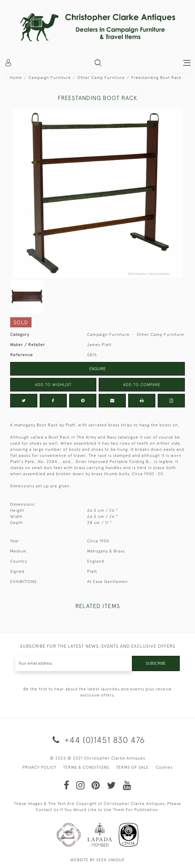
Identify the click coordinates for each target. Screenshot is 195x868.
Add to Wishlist (53, 385)
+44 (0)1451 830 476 (97, 740)
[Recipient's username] (74, 663)
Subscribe (156, 663)
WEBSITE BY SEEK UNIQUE (97, 860)
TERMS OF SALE (132, 767)
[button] (98, 63)
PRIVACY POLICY (39, 767)
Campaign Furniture (50, 78)
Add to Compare (142, 385)
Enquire (97, 369)
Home (16, 78)
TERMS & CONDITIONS (86, 767)
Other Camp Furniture (101, 78)
